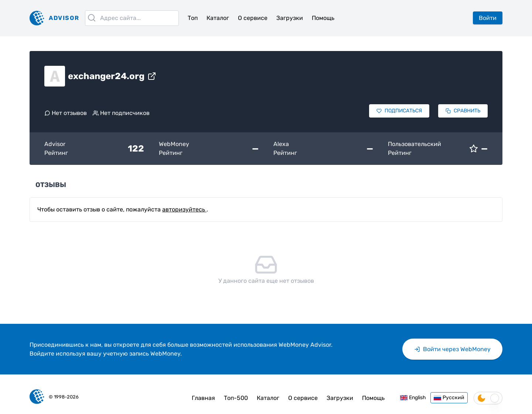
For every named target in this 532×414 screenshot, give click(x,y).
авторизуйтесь (184, 209)
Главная (203, 398)
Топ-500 (236, 398)
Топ (193, 18)
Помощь (323, 18)
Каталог (218, 18)
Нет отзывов (66, 113)
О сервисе (253, 18)
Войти (488, 18)
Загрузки (290, 18)
